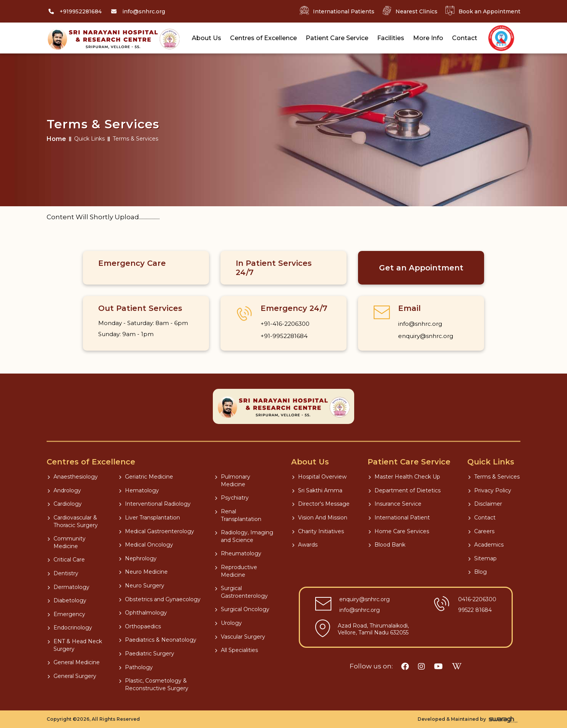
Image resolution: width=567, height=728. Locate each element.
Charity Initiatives (318, 531)
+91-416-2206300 (285, 324)
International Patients (337, 11)
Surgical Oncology (242, 609)
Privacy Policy (490, 490)
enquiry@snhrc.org (426, 336)
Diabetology (67, 600)
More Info (428, 38)
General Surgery (72, 676)
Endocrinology (70, 628)
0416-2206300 (477, 599)
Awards (305, 545)
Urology (228, 623)
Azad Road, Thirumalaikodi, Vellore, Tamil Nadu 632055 (373, 629)
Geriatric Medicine (146, 477)
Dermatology (68, 587)
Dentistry (63, 573)
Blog (477, 572)
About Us (207, 38)
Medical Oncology (146, 545)
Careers (481, 531)
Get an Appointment (421, 268)
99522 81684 (475, 610)
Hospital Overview (319, 477)
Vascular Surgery (240, 637)
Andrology (64, 490)
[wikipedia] (457, 667)
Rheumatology (238, 553)
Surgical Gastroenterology (241, 592)
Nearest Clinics (410, 11)
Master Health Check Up (404, 477)
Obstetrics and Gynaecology (160, 599)
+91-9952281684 (284, 336)
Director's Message (321, 504)
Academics (486, 545)
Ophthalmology (143, 613)
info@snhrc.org (420, 324)
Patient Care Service (337, 38)
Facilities (391, 38)
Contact (465, 38)
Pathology (136, 667)
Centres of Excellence (263, 38)
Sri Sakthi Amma (317, 490)
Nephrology (138, 558)
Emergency (66, 614)
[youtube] (438, 667)
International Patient (399, 518)
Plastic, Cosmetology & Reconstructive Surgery (154, 684)
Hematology (139, 490)
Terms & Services (494, 477)
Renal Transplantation (238, 515)
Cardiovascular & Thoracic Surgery (73, 521)
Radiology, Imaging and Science (244, 536)
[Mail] (137, 11)
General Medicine (74, 662)
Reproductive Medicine (236, 571)
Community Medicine (66, 542)
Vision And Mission (320, 518)
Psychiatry (232, 498)
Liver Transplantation (149, 518)
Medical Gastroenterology (156, 531)
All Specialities (236, 650)
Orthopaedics (140, 626)
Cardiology (65, 504)
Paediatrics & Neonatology (158, 640)
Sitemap (482, 558)
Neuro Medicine (143, 572)
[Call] (74, 11)
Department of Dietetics (404, 490)
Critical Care (66, 560)
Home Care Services (399, 531)
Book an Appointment (483, 11)
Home (56, 139)
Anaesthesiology (73, 477)
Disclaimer (485, 504)
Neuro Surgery (142, 586)
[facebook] (405, 667)
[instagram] (421, 667)
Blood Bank (387, 545)
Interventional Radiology (155, 504)
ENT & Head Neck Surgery (75, 645)
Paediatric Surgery (147, 654)
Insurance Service (395, 504)
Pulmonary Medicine (232, 480)
